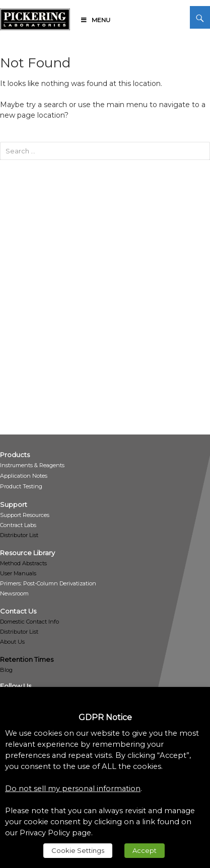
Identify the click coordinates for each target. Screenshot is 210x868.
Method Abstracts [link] (23, 563)
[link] (35, 18)
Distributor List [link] (19, 535)
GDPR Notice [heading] (105, 717)
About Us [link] (12, 642)
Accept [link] (145, 850)
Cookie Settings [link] (78, 850)
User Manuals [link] (18, 573)
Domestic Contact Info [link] (29, 622)
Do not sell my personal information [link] (73, 789)
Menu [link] (95, 20)
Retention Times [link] (27, 659)
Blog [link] (6, 670)
